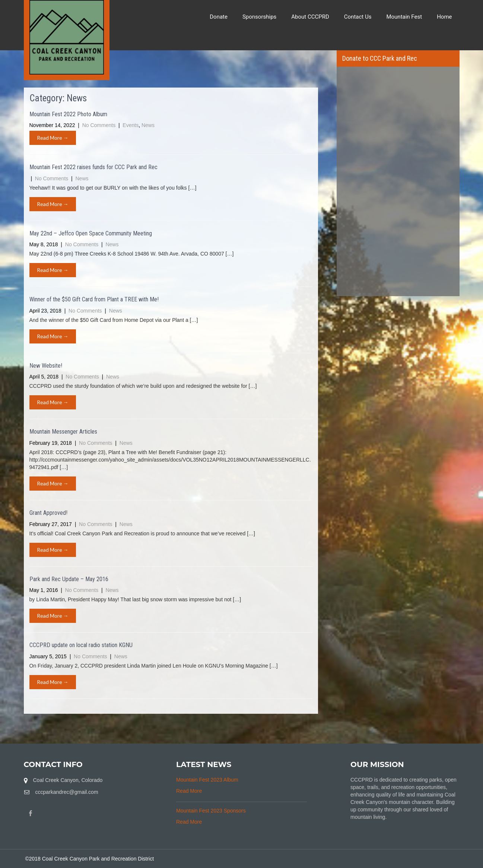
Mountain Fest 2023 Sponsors (211, 811)
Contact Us (358, 17)
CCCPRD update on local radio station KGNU (81, 645)
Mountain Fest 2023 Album (207, 780)
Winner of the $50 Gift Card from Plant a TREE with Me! (94, 299)
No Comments (100, 125)
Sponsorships (259, 17)
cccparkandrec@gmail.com (67, 792)
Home (444, 17)
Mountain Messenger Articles (63, 432)
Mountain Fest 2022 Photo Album (68, 114)
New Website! (46, 366)
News (148, 125)
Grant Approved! (48, 513)
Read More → (53, 138)
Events (131, 125)
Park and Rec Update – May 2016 (69, 579)
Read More (189, 791)
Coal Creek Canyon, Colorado (68, 780)
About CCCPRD (310, 17)
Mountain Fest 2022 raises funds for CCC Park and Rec (93, 167)
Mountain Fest (404, 17)
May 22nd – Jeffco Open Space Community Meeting (91, 233)
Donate (219, 17)
